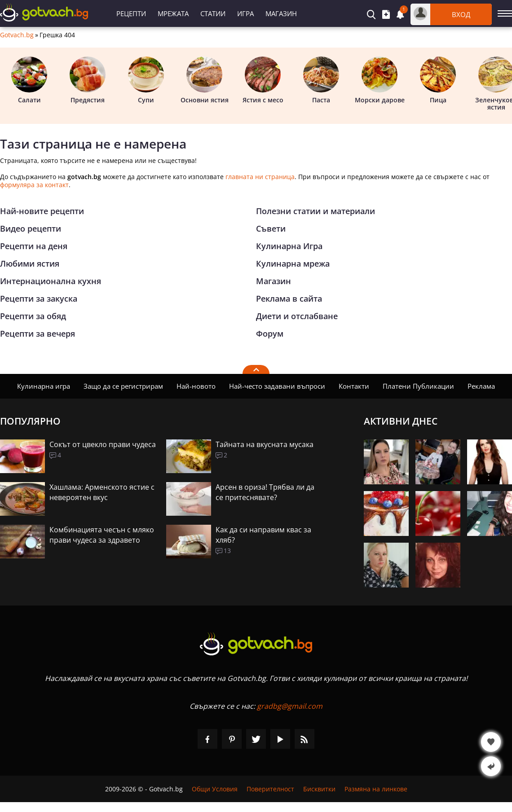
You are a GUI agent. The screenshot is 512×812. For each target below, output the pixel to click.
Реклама (481, 386)
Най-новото (196, 386)
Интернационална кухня (51, 281)
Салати (29, 80)
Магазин (281, 13)
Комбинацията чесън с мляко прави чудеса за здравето (102, 535)
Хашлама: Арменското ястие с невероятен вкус (102, 492)
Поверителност (270, 789)
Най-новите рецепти (42, 211)
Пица (438, 80)
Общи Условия (215, 789)
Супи (146, 80)
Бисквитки (319, 789)
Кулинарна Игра (289, 246)
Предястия (88, 80)
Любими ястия (30, 263)
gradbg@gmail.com (290, 706)
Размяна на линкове (376, 789)
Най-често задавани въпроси (277, 386)
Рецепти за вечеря (38, 334)
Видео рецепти (31, 228)
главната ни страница (260, 177)
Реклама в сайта (289, 298)
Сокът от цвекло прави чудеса (103, 444)
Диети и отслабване (297, 316)
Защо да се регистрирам (123, 386)
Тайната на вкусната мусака (265, 444)
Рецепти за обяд (33, 316)
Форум (270, 334)
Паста (321, 80)
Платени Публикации (418, 386)
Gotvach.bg (17, 35)
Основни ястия (205, 80)
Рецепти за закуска (39, 298)
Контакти (354, 386)
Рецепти (131, 13)
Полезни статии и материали (316, 211)
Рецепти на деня (34, 246)
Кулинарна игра (44, 386)
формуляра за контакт (34, 185)
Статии (213, 13)
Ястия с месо (263, 80)
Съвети (271, 228)
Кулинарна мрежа (293, 263)
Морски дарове (380, 80)
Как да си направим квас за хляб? (263, 535)
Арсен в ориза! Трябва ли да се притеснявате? (265, 492)
